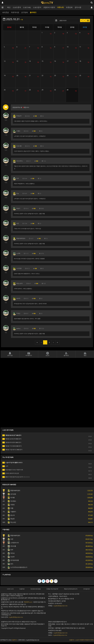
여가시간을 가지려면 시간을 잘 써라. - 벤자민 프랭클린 (29, 259)
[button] (82, 20)
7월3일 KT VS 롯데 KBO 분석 (12, 442)
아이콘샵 (5, 12)
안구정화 (25, 12)
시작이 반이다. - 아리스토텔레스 (23, 289)
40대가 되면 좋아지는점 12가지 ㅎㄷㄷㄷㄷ (16, 477)
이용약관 (22, 589)
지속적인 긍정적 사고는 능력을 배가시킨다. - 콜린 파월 (29, 214)
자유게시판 (15, 12)
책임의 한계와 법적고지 (71, 589)
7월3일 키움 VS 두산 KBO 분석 (12, 450)
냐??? (5, 466)
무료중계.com (28, 602)
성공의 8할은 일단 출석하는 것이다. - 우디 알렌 (27, 319)
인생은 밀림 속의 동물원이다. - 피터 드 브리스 (27, 274)
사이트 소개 (10, 589)
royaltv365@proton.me (16, 617)
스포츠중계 (17, 7)
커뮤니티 (61, 7)
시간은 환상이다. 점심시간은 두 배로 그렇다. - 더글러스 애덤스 (32, 151)
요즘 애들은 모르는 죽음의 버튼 (13, 470)
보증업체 (69, 7)
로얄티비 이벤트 (49, 7)
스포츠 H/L (27, 7)
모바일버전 (87, 589)
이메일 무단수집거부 (52, 589)
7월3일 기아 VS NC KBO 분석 (12, 446)
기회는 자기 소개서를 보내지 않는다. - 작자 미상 (27, 229)
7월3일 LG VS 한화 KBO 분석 (12, 439)
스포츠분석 (37, 7)
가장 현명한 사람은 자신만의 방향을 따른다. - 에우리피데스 (31, 121)
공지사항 (78, 7)
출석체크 (33, 12)
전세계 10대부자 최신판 (11, 473)
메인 (9, 7)
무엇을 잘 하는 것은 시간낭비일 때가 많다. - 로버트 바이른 (30, 304)
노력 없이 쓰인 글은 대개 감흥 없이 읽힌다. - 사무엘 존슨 (30, 136)
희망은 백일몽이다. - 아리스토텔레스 (24, 184)
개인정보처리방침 (35, 589)
